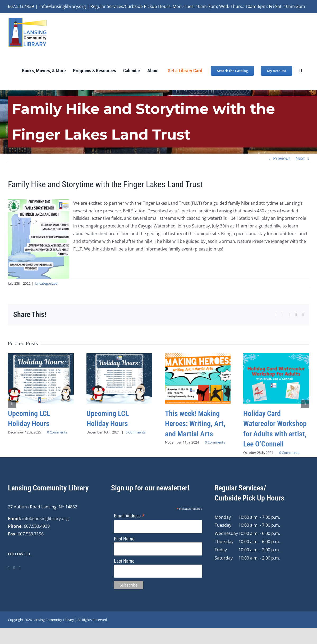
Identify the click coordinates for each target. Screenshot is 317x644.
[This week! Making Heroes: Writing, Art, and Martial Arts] (198, 356)
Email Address (129, 516)
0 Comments (57, 432)
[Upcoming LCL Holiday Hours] (41, 356)
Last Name (124, 561)
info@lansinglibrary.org (45, 518)
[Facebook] (9, 568)
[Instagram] (14, 568)
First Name (124, 539)
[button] (301, 71)
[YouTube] (20, 568)
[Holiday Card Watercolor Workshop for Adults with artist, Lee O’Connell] (276, 356)
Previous (282, 158)
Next (300, 158)
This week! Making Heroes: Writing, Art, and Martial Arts (195, 424)
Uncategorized (46, 283)
